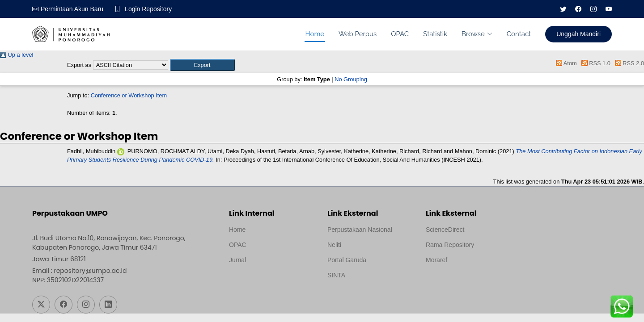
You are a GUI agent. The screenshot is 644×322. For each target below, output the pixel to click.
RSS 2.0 (628, 63)
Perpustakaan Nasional (360, 230)
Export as (79, 65)
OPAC (400, 34)
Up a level (17, 55)
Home (315, 34)
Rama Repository (450, 245)
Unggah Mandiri (578, 34)
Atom (565, 63)
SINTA (336, 275)
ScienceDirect (445, 230)
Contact (519, 34)
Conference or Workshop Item (129, 95)
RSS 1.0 (594, 63)
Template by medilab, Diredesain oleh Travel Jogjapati (260, 281)
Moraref (436, 260)
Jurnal (237, 260)
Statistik (435, 34)
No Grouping (351, 79)
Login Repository (148, 9)
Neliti (334, 245)
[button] (202, 65)
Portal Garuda (347, 260)
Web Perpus (358, 34)
